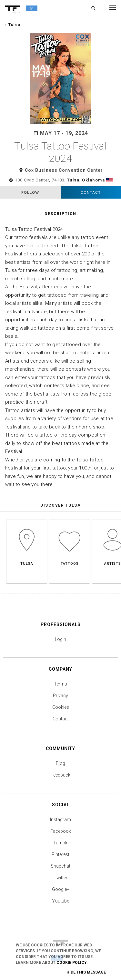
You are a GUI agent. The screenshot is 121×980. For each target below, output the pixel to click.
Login (60, 639)
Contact (91, 192)
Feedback (60, 775)
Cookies (61, 707)
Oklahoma (93, 180)
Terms (60, 684)
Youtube (60, 901)
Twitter (60, 878)
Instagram (60, 820)
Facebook (61, 831)
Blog (60, 763)
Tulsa (73, 180)
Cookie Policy (71, 963)
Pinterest (60, 854)
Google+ (61, 889)
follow (30, 192)
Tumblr (60, 843)
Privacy (60, 696)
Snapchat (60, 866)
